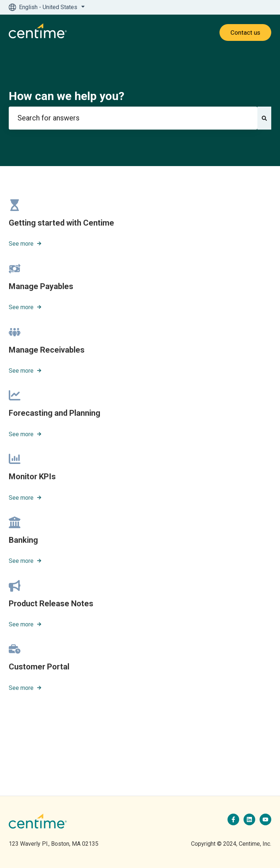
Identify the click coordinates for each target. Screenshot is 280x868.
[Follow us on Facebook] (233, 819)
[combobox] (133, 118)
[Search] (264, 118)
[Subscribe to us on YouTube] (265, 819)
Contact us (245, 32)
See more (21, 244)
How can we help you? (67, 96)
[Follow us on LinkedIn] (249, 819)
